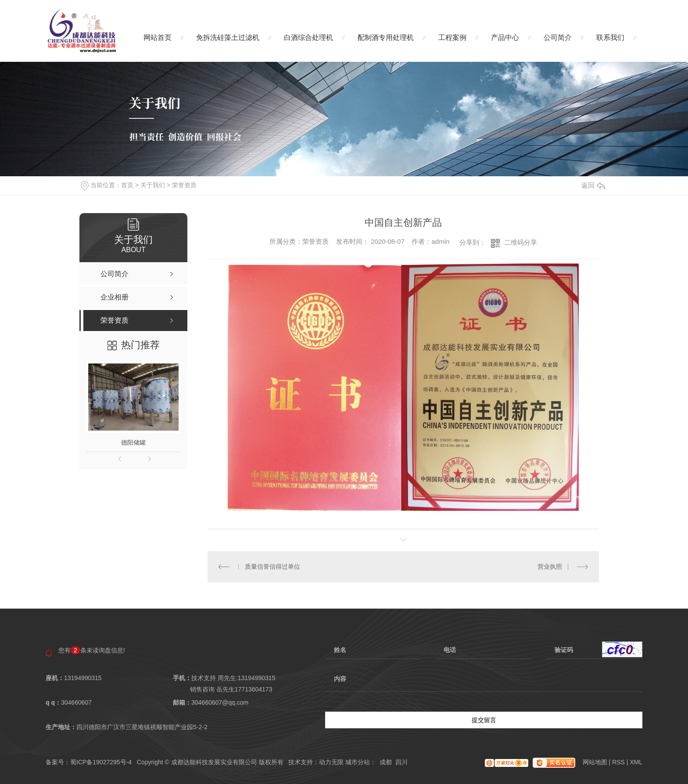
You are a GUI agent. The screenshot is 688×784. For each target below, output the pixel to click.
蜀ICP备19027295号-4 (101, 762)
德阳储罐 (133, 442)
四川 (401, 762)
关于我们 (153, 185)
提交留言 (484, 720)
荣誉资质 (184, 185)
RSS (619, 762)
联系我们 (610, 37)
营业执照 (550, 567)
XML (636, 762)
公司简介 (558, 37)
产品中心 (505, 37)
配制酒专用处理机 (386, 37)
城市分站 (358, 762)
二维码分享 (521, 242)
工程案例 (452, 37)
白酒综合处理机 (308, 37)
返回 (593, 185)
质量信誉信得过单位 (272, 567)
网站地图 (596, 762)
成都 (386, 762)
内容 (484, 683)
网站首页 (158, 37)
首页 (127, 185)
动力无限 (331, 762)
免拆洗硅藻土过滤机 (228, 37)
